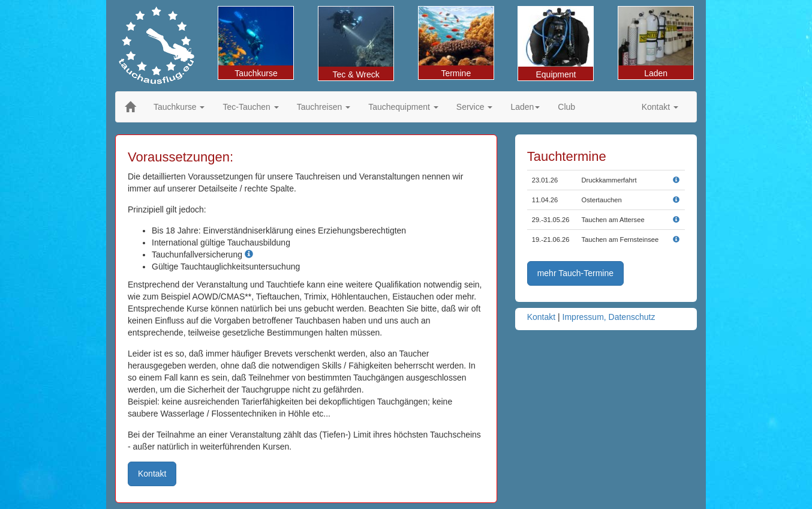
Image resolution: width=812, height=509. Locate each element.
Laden (656, 42)
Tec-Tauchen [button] (250, 107)
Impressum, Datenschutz (609, 317)
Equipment (556, 43)
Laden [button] (525, 107)
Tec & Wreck (356, 43)
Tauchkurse (256, 42)
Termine (456, 42)
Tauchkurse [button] (179, 107)
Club (566, 107)
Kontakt (541, 317)
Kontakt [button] (660, 107)
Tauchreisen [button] (324, 107)
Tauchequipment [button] (403, 107)
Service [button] (475, 107)
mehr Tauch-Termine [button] (575, 273)
